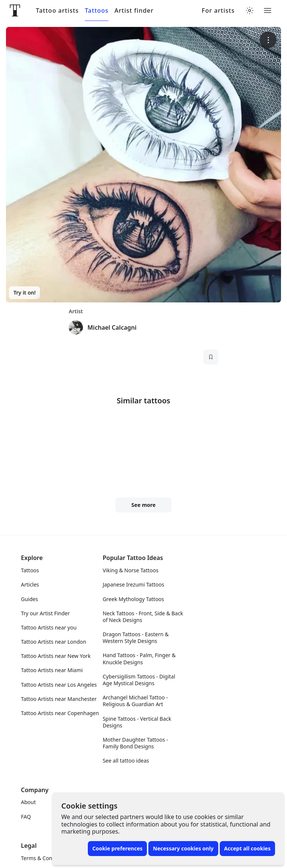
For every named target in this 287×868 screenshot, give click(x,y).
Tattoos (97, 11)
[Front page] (15, 10)
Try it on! (24, 293)
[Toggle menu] (268, 10)
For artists (218, 11)
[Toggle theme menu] (250, 10)
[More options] (268, 40)
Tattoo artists (57, 11)
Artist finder (134, 11)
